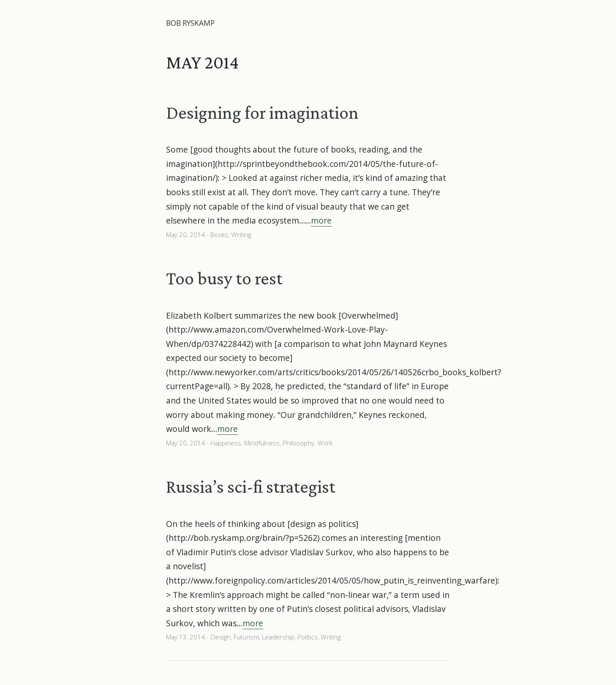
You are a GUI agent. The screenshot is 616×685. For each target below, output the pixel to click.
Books (219, 235)
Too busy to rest (224, 278)
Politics (308, 637)
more (321, 220)
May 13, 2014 (185, 637)
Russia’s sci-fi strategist (251, 486)
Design (221, 637)
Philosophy (298, 443)
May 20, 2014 (185, 235)
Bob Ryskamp (190, 23)
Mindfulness (262, 443)
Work (325, 443)
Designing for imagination (262, 112)
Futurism (246, 637)
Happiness (226, 443)
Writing (241, 235)
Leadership (278, 637)
